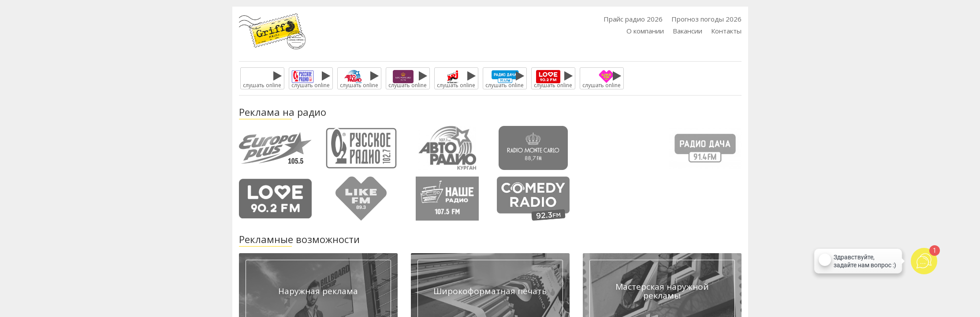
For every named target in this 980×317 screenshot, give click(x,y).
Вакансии (687, 31)
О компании (645, 31)
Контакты (726, 31)
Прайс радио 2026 (633, 19)
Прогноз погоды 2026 (706, 19)
